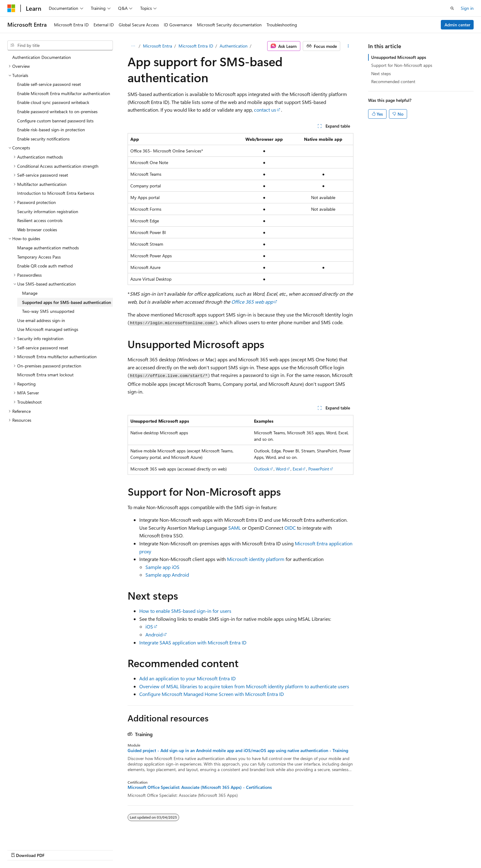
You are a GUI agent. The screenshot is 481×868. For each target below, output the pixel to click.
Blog (306, 849)
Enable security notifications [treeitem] (43, 139)
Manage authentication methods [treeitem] (48, 248)
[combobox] (60, 45)
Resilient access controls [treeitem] (40, 220)
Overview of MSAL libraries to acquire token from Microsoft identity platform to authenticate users (244, 686)
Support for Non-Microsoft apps (402, 65)
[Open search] (452, 8)
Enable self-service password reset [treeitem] (49, 84)
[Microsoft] (11, 8)
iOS (149, 626)
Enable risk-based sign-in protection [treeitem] (51, 130)
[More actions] (348, 46)
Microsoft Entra (158, 46)
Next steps (381, 73)
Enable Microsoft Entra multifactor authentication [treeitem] (64, 93)
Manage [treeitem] (30, 293)
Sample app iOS (162, 567)
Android (154, 634)
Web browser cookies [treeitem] (37, 230)
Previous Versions (278, 849)
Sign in (467, 8)
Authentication (234, 46)
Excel (297, 469)
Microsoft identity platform (256, 559)
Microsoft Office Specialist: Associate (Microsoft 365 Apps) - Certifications (200, 787)
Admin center (457, 25)
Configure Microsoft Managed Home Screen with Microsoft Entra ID (212, 694)
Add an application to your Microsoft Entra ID (187, 678)
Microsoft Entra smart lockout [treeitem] (45, 375)
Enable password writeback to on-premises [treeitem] (57, 111)
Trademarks (417, 849)
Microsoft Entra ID (196, 46)
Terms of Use (387, 849)
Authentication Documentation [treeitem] (42, 57)
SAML (235, 528)
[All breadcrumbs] (133, 46)
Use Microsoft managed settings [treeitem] (48, 329)
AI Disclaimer (242, 849)
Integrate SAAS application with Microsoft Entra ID (193, 642)
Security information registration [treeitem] (48, 211)
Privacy (356, 849)
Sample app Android (167, 575)
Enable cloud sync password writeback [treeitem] (53, 102)
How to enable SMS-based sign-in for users (185, 611)
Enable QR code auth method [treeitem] (45, 266)
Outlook (262, 469)
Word (281, 469)
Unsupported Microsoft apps (399, 57)
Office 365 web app (252, 302)
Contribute (332, 849)
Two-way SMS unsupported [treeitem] (48, 311)
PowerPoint (319, 469)
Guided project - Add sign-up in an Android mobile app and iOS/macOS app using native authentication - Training (238, 751)
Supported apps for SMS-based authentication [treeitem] (67, 302)
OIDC (290, 528)
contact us (265, 110)
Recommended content (393, 81)
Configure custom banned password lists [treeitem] (55, 121)
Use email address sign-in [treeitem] (41, 320)
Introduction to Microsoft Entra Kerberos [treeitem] (56, 193)
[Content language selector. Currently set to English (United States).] (35, 849)
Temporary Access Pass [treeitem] (39, 257)
